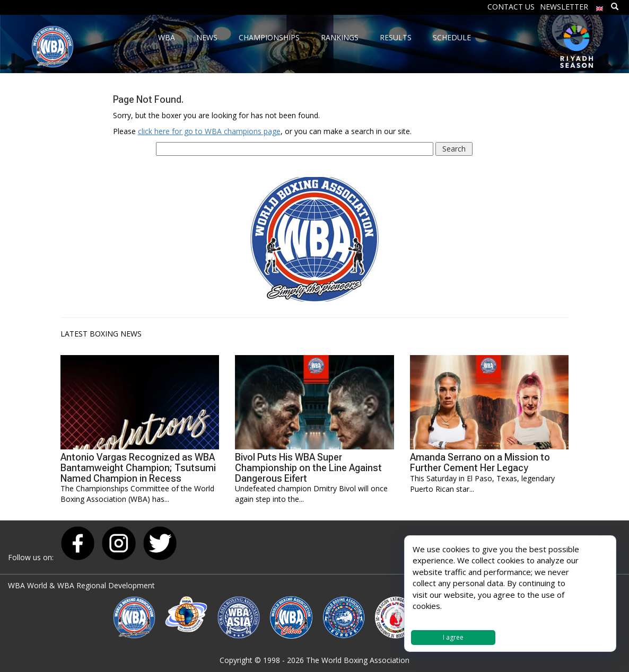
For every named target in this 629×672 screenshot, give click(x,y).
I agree (453, 637)
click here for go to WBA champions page (209, 131)
